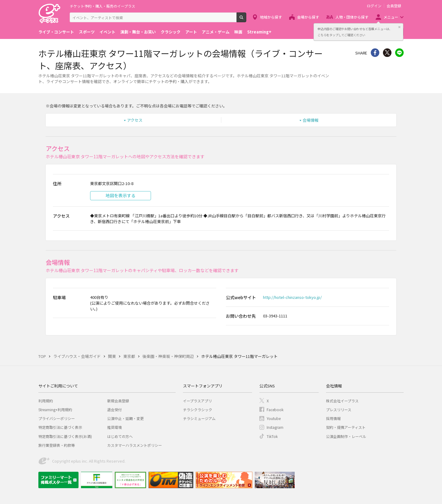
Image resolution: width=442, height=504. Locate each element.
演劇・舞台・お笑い (138, 32)
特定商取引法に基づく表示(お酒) (65, 436)
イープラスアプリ (197, 401)
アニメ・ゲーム (216, 32)
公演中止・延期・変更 (125, 418)
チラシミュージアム (199, 418)
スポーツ (87, 32)
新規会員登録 (118, 401)
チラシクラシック (198, 409)
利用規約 (46, 401)
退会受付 (114, 409)
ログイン (374, 6)
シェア (375, 53)
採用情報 (333, 418)
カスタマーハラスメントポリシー (135, 445)
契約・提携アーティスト (346, 427)
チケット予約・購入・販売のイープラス (102, 6)
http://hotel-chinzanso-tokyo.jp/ (292, 297)
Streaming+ (259, 32)
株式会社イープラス (342, 401)
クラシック (171, 32)
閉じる (399, 27)
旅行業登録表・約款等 (57, 445)
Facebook (275, 409)
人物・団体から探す (352, 17)
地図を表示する (121, 195)
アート (191, 32)
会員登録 (394, 6)
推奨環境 (114, 427)
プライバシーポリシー (57, 418)
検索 (246, 20)
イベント (107, 32)
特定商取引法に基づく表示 (60, 427)
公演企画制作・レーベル (346, 436)
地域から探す (271, 17)
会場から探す (308, 17)
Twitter (387, 53)
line (399, 53)
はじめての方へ (120, 436)
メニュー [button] (391, 17)
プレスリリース (339, 409)
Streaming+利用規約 (55, 409)
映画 (238, 32)
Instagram (275, 427)
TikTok (272, 436)
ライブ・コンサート (56, 32)
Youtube (274, 418)
